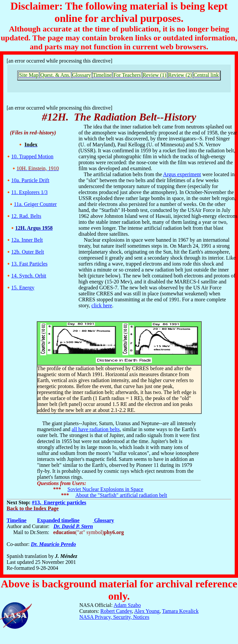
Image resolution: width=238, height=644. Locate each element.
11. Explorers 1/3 (29, 192)
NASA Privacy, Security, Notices (114, 617)
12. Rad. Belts (26, 216)
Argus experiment (182, 174)
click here (102, 305)
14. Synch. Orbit (29, 276)
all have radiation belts (96, 429)
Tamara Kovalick (180, 611)
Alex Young (147, 611)
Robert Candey (116, 611)
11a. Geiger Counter (35, 204)
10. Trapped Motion (32, 156)
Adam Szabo (127, 605)
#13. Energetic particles (59, 502)
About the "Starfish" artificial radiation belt (121, 495)
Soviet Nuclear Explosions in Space (105, 489)
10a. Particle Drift (30, 180)
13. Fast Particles (29, 264)
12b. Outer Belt (28, 252)
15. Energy (23, 288)
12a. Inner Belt (27, 240)
